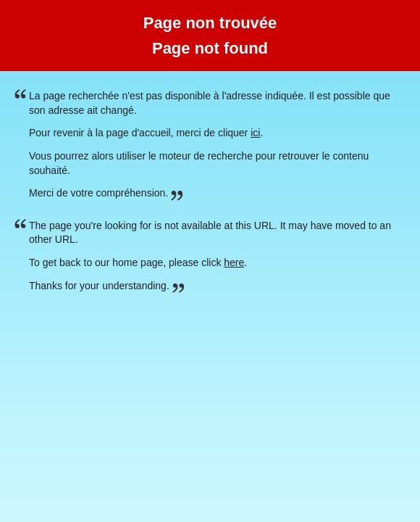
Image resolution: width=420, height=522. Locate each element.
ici (255, 133)
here (234, 262)
